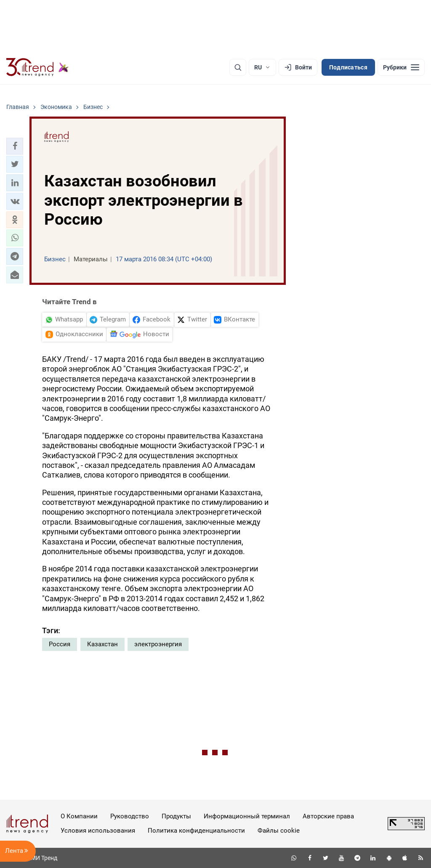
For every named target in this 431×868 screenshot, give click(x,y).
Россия (60, 644)
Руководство (130, 816)
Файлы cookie (279, 831)
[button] (15, 146)
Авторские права (328, 816)
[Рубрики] (401, 67)
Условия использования (98, 831)
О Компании (79, 816)
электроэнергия (158, 644)
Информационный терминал (247, 816)
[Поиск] (238, 67)
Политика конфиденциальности (196, 831)
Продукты (176, 816)
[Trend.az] (37, 67)
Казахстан (102, 644)
